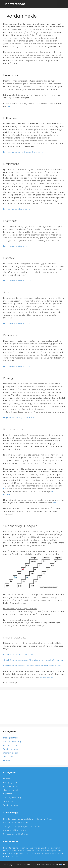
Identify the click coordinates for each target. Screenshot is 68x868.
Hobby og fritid (10, 745)
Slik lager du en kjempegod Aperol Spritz (22, 826)
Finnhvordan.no (14, 4)
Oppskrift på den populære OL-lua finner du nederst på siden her (33, 660)
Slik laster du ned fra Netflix (15, 834)
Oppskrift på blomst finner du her (18, 654)
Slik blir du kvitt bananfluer (15, 830)
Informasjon (46, 865)
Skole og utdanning (12, 742)
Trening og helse (11, 749)
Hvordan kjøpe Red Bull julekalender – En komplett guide (28, 819)
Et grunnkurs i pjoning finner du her (19, 418)
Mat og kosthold (11, 738)
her (9, 106)
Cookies (37, 865)
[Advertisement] (34, 707)
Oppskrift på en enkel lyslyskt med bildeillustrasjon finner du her (32, 666)
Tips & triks (8, 757)
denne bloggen (47, 677)
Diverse (7, 760)
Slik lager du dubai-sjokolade (16, 823)
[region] (39, 849)
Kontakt (56, 865)
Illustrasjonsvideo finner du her (17, 209)
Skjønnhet (8, 794)
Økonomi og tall (10, 753)
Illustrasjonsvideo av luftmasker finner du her (24, 152)
